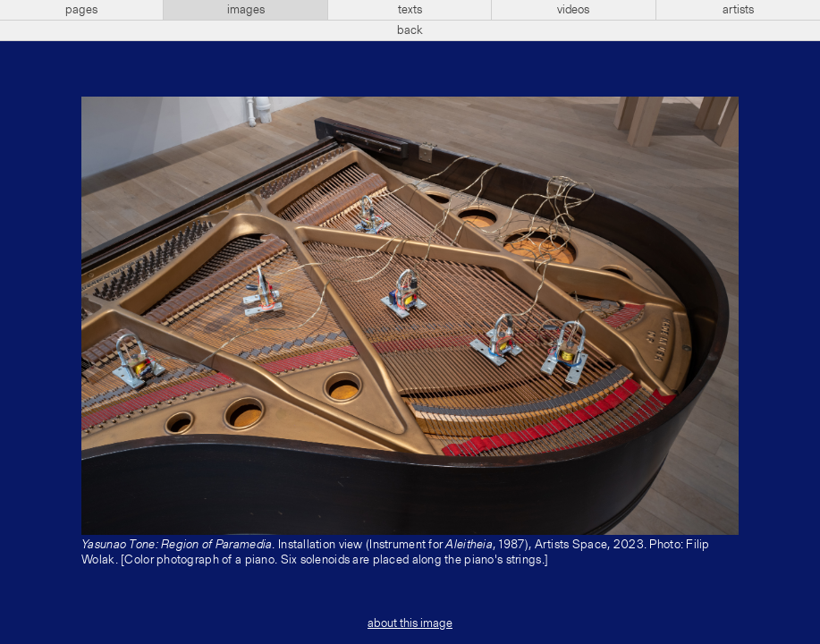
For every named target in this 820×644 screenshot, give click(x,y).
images (246, 10)
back (410, 30)
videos (573, 10)
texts (410, 10)
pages (81, 10)
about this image (410, 623)
